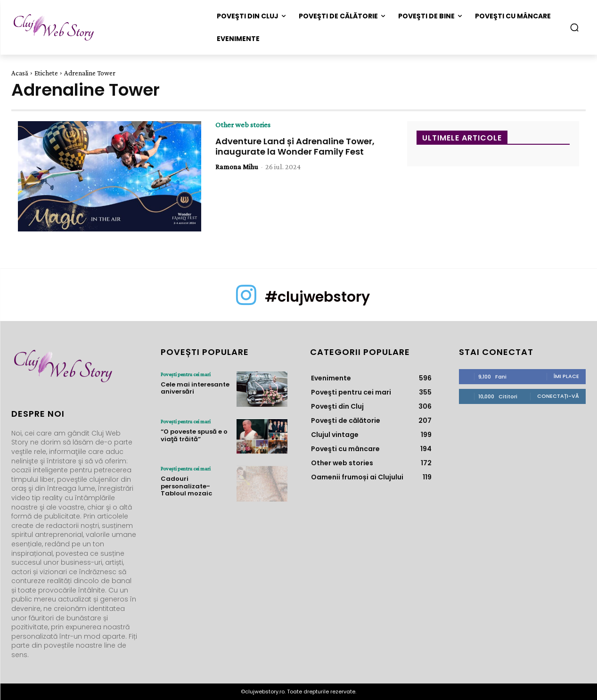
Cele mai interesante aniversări (195, 388)
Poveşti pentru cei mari (186, 374)
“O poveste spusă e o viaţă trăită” (194, 435)
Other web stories (243, 125)
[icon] (246, 303)
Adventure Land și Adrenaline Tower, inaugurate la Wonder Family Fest (295, 146)
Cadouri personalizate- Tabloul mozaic (186, 486)
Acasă (20, 73)
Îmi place (566, 376)
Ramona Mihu (237, 167)
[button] (574, 27)
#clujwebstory (317, 297)
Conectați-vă (558, 396)
